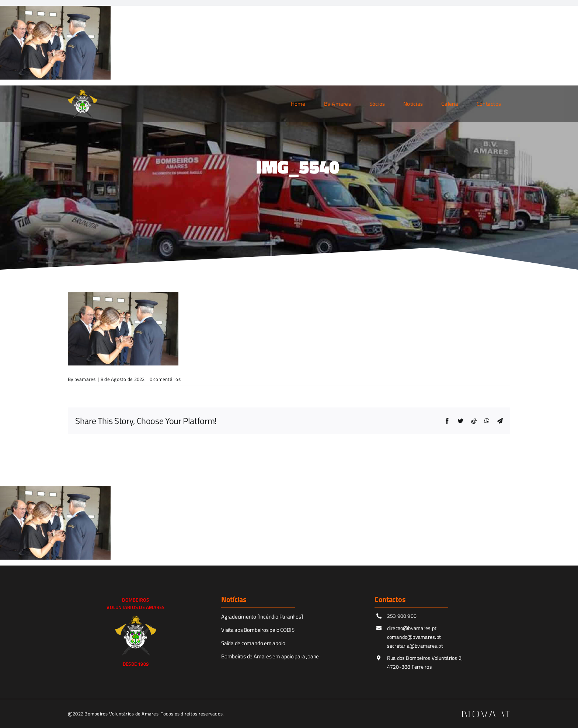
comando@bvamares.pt (414, 637)
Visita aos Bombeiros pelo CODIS (258, 630)
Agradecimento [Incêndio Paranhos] (262, 617)
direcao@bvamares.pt (412, 628)
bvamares (85, 379)
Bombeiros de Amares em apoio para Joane (270, 656)
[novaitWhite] (486, 714)
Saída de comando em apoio (253, 643)
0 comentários (165, 379)
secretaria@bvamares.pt (415, 646)
